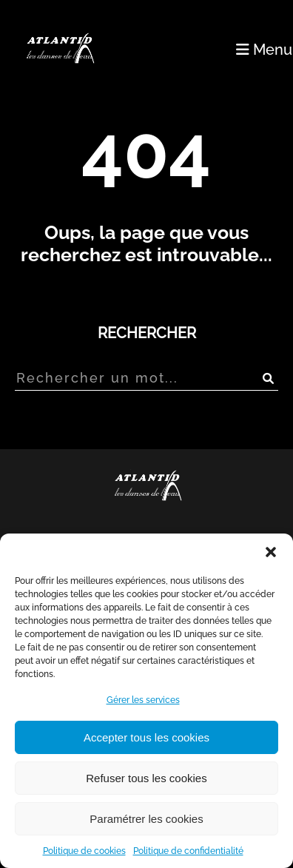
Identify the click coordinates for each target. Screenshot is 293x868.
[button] (271, 552)
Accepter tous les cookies (146, 737)
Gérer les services (143, 700)
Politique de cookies (84, 851)
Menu (264, 50)
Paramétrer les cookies (146, 819)
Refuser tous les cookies (146, 778)
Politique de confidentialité (188, 851)
